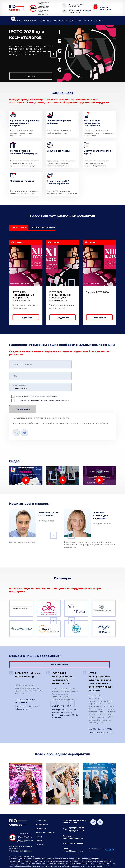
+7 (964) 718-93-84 (76, 830)
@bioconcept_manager (80, 11)
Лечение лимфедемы (21, 488)
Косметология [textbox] (20, 390)
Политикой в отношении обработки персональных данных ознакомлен (43, 402)
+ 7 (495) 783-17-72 (77, 6)
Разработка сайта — (97, 849)
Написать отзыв (98, 663)
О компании (16, 20)
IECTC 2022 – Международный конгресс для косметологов (60, 297)
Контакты (99, 20)
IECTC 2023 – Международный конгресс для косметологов (23, 297)
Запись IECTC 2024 (97, 293)
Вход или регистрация (105, 8)
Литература (45, 20)
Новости (88, 20)
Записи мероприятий (63, 20)
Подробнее (22, 76)
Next (120, 54)
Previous (4, 54)
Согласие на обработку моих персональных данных (38, 397)
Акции (78, 20)
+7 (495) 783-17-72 (76, 827)
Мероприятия (31, 20)
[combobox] (40, 388)
